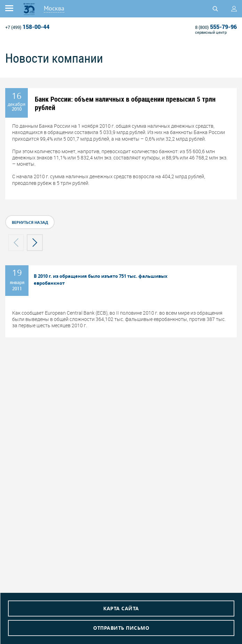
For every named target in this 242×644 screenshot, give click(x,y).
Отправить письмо (121, 628)
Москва (54, 8)
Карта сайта (121, 608)
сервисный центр (211, 32)
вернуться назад (30, 222)
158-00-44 (27, 27)
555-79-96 (216, 27)
